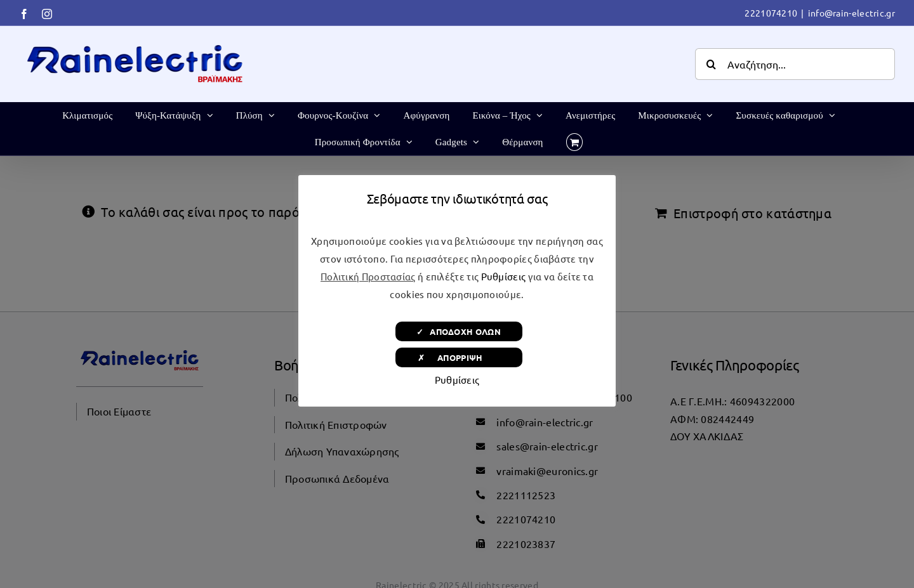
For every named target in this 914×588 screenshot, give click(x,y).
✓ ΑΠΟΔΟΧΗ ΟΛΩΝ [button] (459, 331)
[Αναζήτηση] (711, 64)
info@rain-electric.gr (851, 13)
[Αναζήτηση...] (795, 64)
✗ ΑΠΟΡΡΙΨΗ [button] (459, 357)
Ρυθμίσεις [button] (504, 276)
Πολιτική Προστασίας (368, 276)
